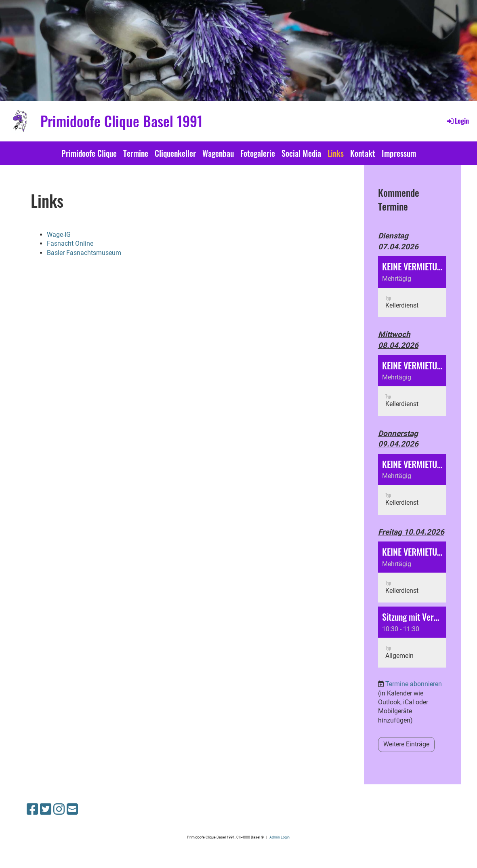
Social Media (301, 153)
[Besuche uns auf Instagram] (59, 809)
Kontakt (363, 153)
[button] (412, 287)
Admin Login (279, 837)
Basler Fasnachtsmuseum (84, 253)
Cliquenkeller (175, 153)
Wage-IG (59, 235)
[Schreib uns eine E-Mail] (72, 809)
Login (457, 121)
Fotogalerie (258, 153)
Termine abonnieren (414, 684)
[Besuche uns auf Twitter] (46, 809)
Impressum (399, 153)
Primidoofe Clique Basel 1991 (122, 121)
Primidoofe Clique (89, 153)
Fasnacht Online (70, 243)
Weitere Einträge (406, 744)
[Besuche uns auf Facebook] (32, 809)
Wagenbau (218, 153)
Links (336, 153)
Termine (136, 153)
